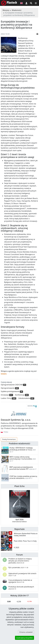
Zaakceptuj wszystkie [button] (24, 638)
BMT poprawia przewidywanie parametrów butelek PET (21, 468)
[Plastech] (9, 3)
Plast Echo (19, 486)
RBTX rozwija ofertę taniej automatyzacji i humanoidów (21, 458)
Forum (19, 555)
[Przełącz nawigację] (36, 3)
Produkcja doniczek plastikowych (21, 588)
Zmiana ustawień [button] (26, 632)
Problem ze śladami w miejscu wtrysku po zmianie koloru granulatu (20, 561)
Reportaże (19, 529)
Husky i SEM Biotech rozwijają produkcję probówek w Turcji (21, 449)
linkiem (4, 374)
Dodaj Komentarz (9, 439)
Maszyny (6, 10)
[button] (26, 3)
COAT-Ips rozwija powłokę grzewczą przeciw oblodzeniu (23, 477)
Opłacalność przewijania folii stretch (22, 574)
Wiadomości (17, 10)
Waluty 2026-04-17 (20, 595)
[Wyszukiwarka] (31, 3)
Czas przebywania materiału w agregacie (20, 581)
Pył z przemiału (18, 567)
